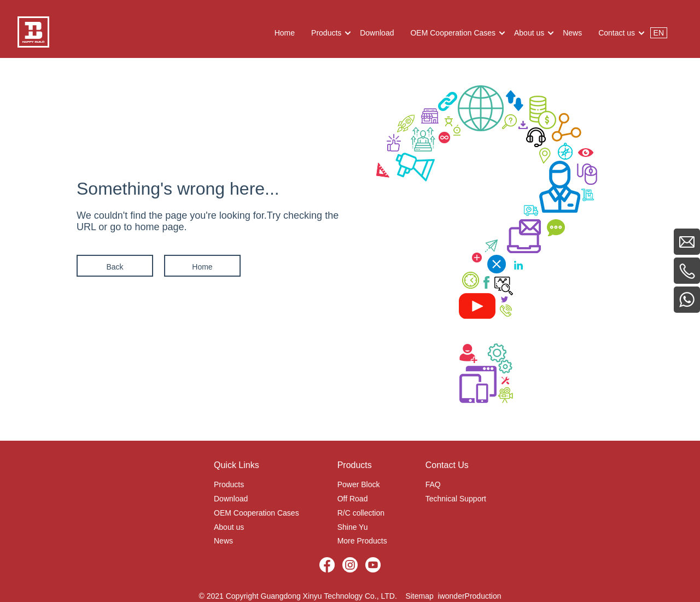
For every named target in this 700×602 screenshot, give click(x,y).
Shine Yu (353, 527)
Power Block (359, 484)
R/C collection (361, 513)
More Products (362, 541)
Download (231, 499)
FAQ (433, 484)
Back (115, 267)
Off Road (353, 499)
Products (229, 484)
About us (229, 527)
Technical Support (456, 499)
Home (202, 267)
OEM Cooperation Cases (256, 513)
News (223, 541)
